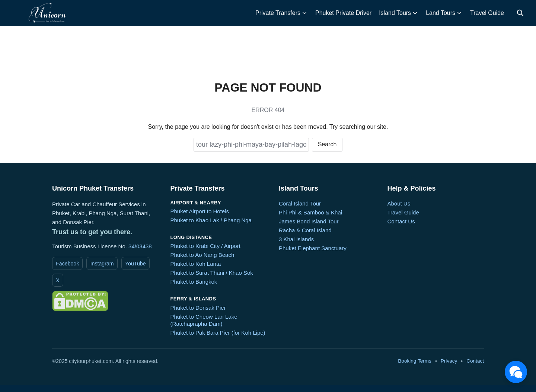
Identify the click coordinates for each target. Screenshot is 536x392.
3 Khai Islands (296, 239)
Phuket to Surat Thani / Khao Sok (211, 273)
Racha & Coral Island (305, 230)
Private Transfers (278, 13)
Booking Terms (413, 361)
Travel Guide (487, 13)
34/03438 (140, 246)
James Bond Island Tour (309, 221)
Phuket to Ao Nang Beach (202, 255)
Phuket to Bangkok (194, 282)
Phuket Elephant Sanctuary (313, 248)
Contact (475, 361)
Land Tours (441, 13)
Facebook (68, 264)
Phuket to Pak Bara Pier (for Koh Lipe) (218, 333)
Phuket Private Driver (343, 13)
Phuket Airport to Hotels (200, 211)
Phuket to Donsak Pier (198, 308)
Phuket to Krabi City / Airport (205, 246)
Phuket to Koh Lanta (195, 264)
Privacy (448, 361)
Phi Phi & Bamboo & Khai (310, 212)
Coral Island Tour (300, 203)
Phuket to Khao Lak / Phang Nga (211, 220)
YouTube (141, 264)
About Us (399, 203)
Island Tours (395, 13)
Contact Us (401, 221)
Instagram (105, 264)
